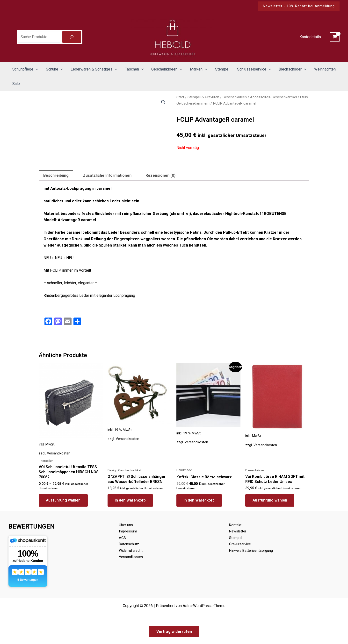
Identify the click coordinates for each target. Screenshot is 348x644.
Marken (199, 69)
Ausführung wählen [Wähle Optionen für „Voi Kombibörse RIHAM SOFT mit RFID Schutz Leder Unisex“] (270, 500)
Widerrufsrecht (131, 550)
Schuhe (54, 69)
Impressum (129, 531)
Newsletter (239, 531)
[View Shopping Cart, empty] (335, 37)
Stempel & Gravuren (203, 97)
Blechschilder (293, 69)
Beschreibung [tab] (56, 175)
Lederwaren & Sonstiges (94, 69)
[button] (299, 6)
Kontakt (236, 525)
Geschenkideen (167, 69)
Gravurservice (241, 544)
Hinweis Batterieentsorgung (253, 550)
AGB (123, 538)
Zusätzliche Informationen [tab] (107, 175)
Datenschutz (130, 544)
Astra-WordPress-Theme (204, 606)
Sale (16, 84)
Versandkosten (59, 453)
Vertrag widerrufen (174, 632)
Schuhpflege (25, 69)
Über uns (126, 525)
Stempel (222, 69)
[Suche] (72, 37)
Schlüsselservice (254, 69)
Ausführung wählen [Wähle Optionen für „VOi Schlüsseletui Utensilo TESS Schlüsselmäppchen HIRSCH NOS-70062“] (63, 500)
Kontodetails (310, 37)
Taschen (134, 69)
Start (180, 97)
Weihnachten (325, 69)
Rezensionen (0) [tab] (160, 175)
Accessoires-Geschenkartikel (273, 97)
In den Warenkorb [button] (130, 500)
